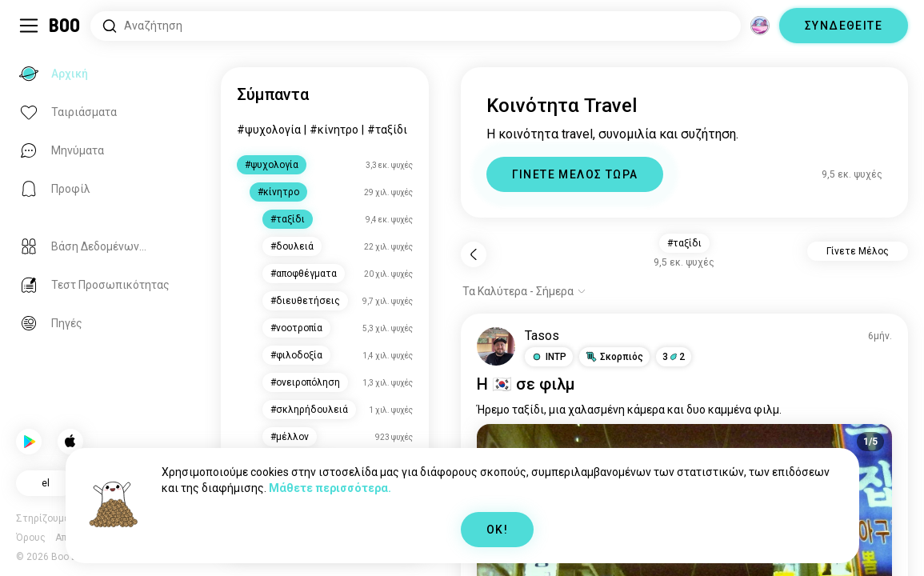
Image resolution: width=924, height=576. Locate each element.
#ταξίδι (387, 130)
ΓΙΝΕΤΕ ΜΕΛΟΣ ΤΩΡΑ (575, 174)
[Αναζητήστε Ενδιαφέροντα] (416, 26)
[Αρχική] (65, 26)
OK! (497, 530)
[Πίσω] (474, 254)
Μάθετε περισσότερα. (330, 488)
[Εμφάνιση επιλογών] (524, 291)
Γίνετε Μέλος (858, 251)
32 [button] (674, 357)
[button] (549, 357)
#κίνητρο (334, 130)
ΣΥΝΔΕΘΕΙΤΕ (844, 26)
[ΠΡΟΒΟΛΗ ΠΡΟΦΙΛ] (496, 346)
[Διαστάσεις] (760, 26)
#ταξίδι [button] (684, 243)
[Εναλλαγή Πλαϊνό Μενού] (29, 26)
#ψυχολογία (269, 130)
